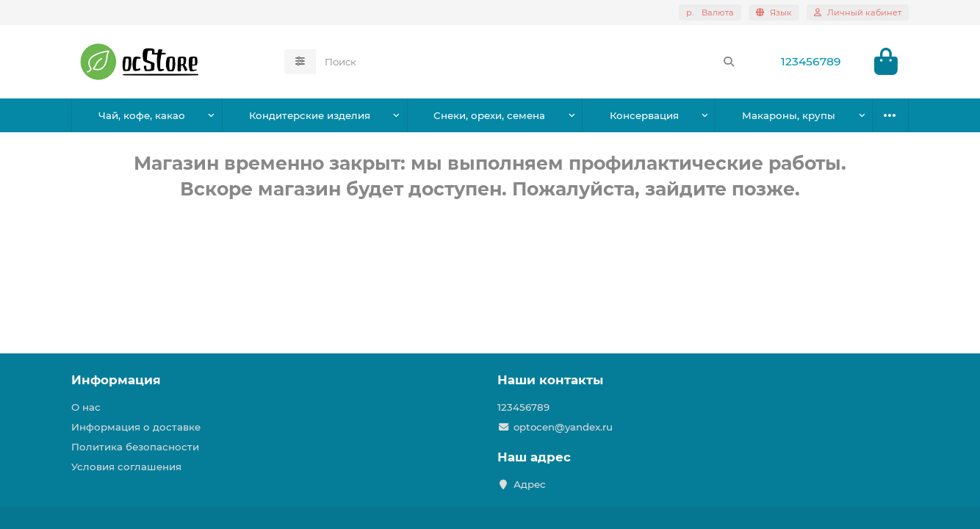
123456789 (811, 61)
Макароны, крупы (789, 115)
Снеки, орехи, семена (489, 115)
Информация (116, 380)
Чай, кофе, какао (142, 115)
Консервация (644, 115)
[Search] (530, 62)
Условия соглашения (126, 467)
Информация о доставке (136, 427)
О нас (86, 407)
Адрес (530, 484)
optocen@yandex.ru (563, 427)
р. (710, 12)
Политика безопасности (135, 447)
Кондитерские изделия (310, 115)
